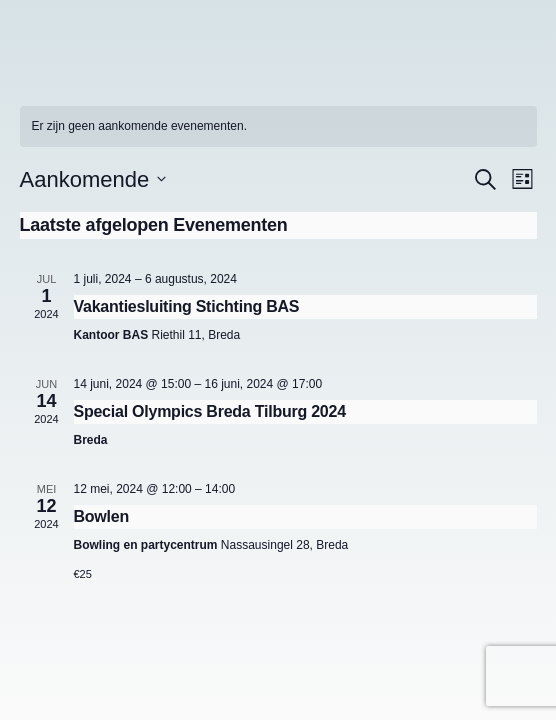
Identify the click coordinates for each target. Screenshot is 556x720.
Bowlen (101, 516)
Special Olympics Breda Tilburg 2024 (210, 411)
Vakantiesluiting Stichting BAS (187, 306)
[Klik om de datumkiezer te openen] (93, 179)
